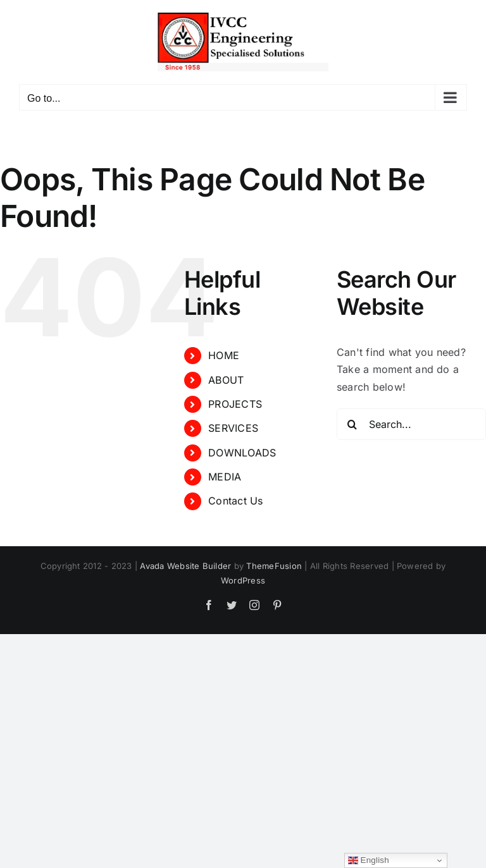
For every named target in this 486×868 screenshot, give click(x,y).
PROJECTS (235, 404)
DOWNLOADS (242, 453)
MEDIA (225, 477)
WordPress (243, 580)
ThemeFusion (274, 566)
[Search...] (411, 424)
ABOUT (226, 380)
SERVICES (233, 428)
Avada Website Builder (185, 566)
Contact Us (235, 501)
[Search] (352, 424)
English (369, 860)
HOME (224, 355)
